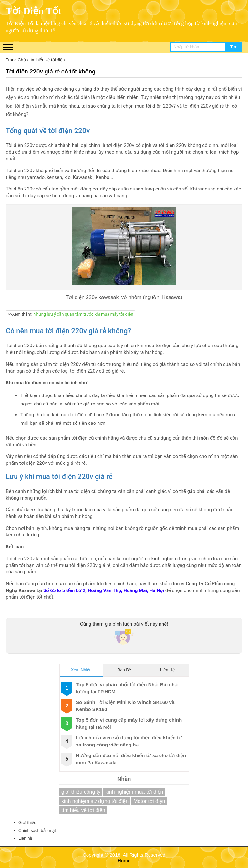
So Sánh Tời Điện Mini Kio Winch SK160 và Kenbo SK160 (125, 706)
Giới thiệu (27, 822)
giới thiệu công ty (81, 792)
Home (124, 860)
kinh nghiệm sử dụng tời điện (95, 801)
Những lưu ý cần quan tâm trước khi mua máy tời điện (83, 314)
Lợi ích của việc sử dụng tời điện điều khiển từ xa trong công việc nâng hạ (129, 741)
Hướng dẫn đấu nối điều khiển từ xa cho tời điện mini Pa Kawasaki (131, 759)
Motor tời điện (149, 801)
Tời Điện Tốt (34, 11)
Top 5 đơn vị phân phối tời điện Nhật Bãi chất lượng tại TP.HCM (127, 688)
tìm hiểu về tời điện (47, 60)
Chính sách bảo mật (37, 830)
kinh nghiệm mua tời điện (134, 792)
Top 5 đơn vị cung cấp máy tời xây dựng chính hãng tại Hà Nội (129, 723)
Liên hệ (25, 838)
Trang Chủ (16, 60)
